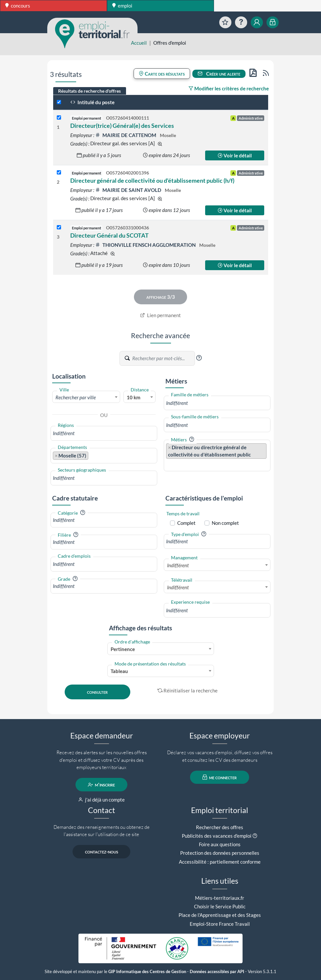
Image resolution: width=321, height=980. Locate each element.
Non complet (225, 523)
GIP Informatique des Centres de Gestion (147, 972)
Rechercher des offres (220, 827)
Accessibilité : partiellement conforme (220, 862)
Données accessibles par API (217, 972)
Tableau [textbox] (119, 671)
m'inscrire (102, 785)
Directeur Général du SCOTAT (109, 235)
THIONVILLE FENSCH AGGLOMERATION (146, 245)
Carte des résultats (162, 74)
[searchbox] (104, 433)
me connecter (220, 777)
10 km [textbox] (134, 397)
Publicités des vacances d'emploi (217, 836)
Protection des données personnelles (220, 853)
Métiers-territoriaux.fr (220, 898)
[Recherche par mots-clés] (163, 359)
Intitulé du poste (92, 102)
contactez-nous (102, 852)
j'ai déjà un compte (102, 800)
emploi (122, 6)
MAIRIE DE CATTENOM (126, 135)
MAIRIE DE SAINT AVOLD (129, 190)
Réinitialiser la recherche (188, 690)
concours (18, 6)
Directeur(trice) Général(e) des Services (122, 126)
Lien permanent (161, 315)
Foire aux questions (220, 844)
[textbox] (86, 397)
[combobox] (86, 397)
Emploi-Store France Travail (220, 924)
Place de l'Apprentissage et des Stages (220, 915)
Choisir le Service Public (220, 906)
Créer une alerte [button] (219, 74)
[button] (199, 358)
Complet (186, 523)
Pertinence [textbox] (123, 649)
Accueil (139, 43)
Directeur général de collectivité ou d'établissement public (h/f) (152, 180)
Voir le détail (235, 155)
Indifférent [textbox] (178, 565)
